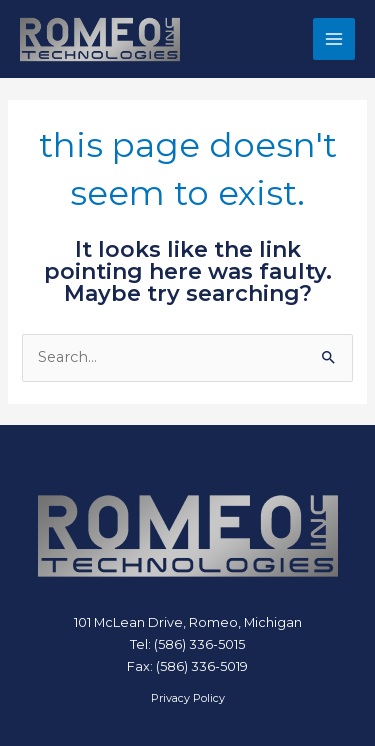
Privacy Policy (188, 698)
